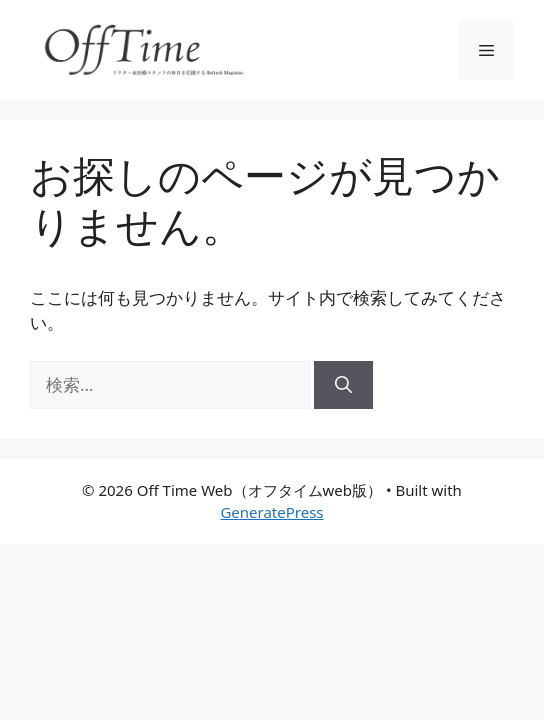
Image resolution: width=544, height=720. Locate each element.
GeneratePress (271, 512)
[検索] (343, 385)
